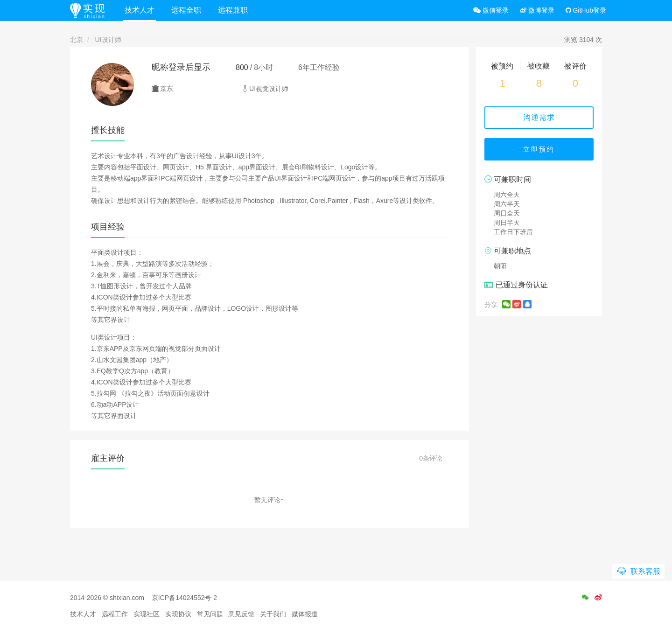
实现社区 (147, 614)
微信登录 (491, 10)
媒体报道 (305, 614)
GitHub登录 (586, 10)
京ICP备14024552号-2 (184, 598)
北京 (77, 40)
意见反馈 (241, 614)
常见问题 (210, 614)
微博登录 (537, 10)
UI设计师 (108, 40)
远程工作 (115, 614)
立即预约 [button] (539, 149)
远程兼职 (233, 10)
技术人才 (140, 10)
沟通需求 (539, 117)
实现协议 (178, 614)
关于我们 (273, 614)
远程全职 (186, 10)
